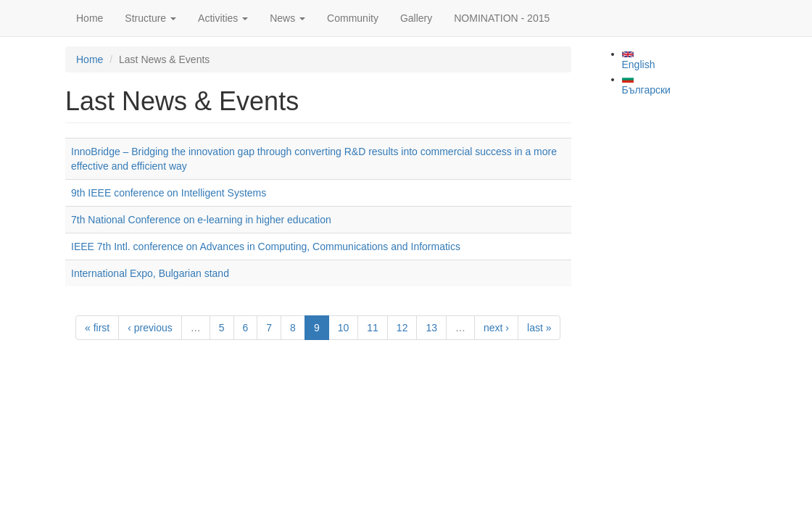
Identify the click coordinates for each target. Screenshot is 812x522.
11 (373, 328)
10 (344, 328)
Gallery (416, 18)
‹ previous (150, 328)
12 (402, 328)
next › (496, 328)
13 (431, 328)
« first (97, 328)
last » (539, 328)
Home (90, 18)
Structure (150, 18)
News (287, 18)
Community (353, 18)
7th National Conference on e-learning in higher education (201, 220)
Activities (223, 18)
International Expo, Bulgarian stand (150, 273)
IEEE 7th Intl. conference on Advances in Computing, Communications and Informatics (266, 246)
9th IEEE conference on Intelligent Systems (169, 193)
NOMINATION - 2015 (502, 18)
